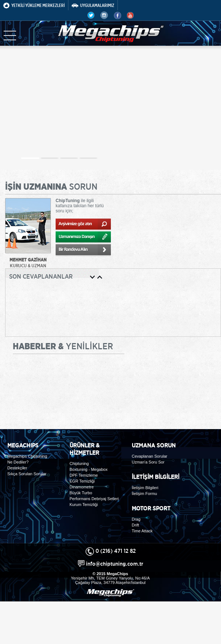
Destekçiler (17, 468)
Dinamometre (82, 487)
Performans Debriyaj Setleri (94, 499)
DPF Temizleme (84, 475)
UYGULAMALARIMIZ (93, 5)
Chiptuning (79, 464)
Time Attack (142, 531)
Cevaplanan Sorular (149, 456)
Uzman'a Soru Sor (148, 462)
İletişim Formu (144, 494)
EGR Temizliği (82, 481)
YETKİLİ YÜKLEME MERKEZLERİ (34, 5)
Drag (136, 519)
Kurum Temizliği (84, 505)
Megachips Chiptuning (27, 456)
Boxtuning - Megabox (89, 469)
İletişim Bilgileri (145, 488)
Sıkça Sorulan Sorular (27, 474)
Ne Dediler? (18, 462)
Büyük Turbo (81, 493)
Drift (135, 525)
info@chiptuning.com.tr (115, 564)
